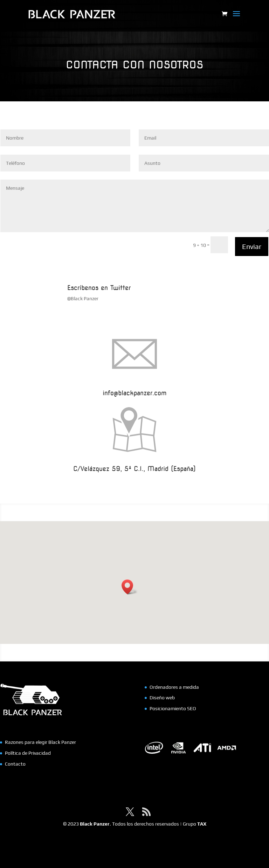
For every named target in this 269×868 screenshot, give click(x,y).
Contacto (15, 764)
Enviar (252, 246)
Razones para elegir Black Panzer (40, 742)
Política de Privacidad (28, 753)
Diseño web (162, 698)
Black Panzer (95, 824)
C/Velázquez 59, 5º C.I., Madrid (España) (134, 469)
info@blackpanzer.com (134, 393)
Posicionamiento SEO (173, 708)
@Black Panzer (83, 298)
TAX (202, 824)
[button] (130, 587)
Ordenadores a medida (174, 687)
